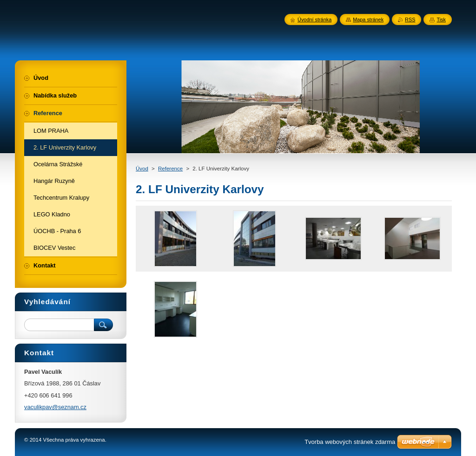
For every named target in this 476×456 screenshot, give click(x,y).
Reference (170, 169)
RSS (410, 20)
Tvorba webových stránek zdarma (350, 442)
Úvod (142, 169)
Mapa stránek (368, 20)
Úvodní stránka (314, 20)
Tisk (441, 20)
